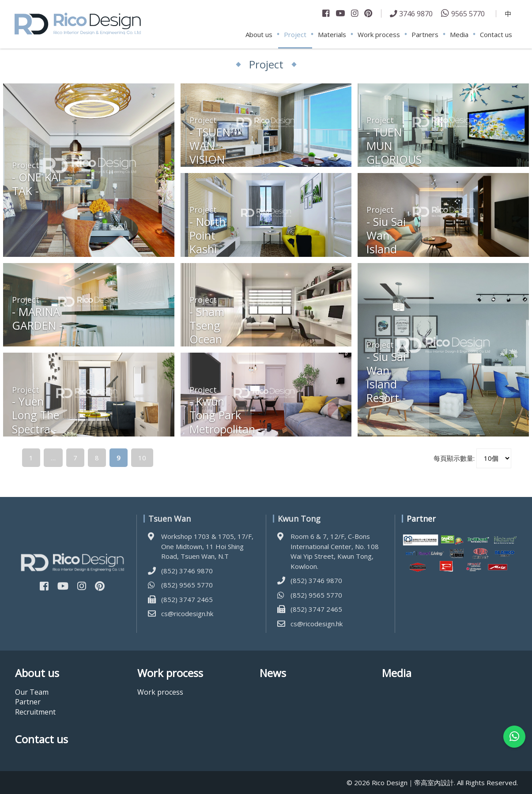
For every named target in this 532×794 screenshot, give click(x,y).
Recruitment (35, 712)
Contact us (496, 34)
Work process (379, 34)
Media (459, 34)
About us (259, 34)
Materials (332, 34)
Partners (425, 34)
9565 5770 (468, 13)
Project (295, 34)
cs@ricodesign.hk (187, 613)
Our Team (32, 692)
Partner (28, 702)
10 (142, 458)
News (273, 673)
